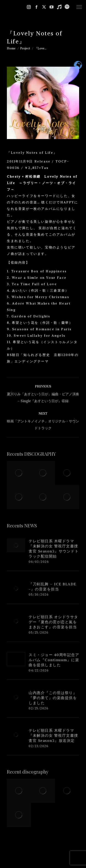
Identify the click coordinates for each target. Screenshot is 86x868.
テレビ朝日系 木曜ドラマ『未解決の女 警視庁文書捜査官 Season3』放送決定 (53, 735)
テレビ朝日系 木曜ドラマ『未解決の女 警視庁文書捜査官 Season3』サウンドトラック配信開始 (54, 549)
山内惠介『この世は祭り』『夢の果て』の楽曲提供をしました (53, 698)
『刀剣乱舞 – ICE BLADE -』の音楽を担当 (53, 586)
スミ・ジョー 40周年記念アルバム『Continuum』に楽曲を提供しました (54, 660)
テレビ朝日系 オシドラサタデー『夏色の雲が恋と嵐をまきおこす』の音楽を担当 (53, 622)
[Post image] (16, 545)
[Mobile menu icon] (79, 7)
